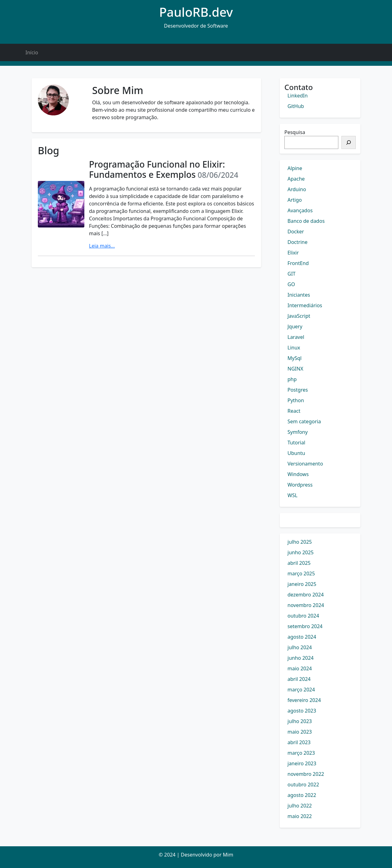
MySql (294, 358)
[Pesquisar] (349, 142)
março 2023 (301, 753)
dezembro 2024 (306, 595)
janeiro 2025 (302, 584)
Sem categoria (304, 421)
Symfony (298, 432)
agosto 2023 (302, 711)
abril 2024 (299, 679)
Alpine (295, 168)
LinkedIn (298, 96)
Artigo (295, 200)
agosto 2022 (302, 795)
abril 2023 (299, 742)
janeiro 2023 (302, 763)
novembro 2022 (306, 774)
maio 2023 (300, 732)
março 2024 (301, 690)
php (292, 379)
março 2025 (301, 573)
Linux (294, 348)
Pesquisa (295, 132)
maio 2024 (300, 668)
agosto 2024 (302, 637)
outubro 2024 (303, 616)
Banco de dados (306, 221)
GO (291, 284)
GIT (292, 274)
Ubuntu (296, 453)
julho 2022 (300, 806)
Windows (298, 474)
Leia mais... (102, 246)
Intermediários (305, 305)
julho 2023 (300, 721)
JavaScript (299, 316)
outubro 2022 (303, 785)
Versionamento (305, 464)
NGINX (295, 369)
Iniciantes (299, 295)
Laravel (296, 337)
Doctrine (297, 242)
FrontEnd (298, 263)
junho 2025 (301, 552)
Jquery (295, 326)
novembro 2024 (306, 605)
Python (296, 400)
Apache (296, 179)
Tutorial (296, 443)
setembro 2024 (305, 626)
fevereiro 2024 (304, 700)
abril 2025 (299, 563)
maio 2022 (300, 816)
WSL (292, 495)
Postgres (298, 390)
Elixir (293, 253)
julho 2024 (300, 647)
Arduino (297, 189)
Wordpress (300, 485)
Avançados (300, 210)
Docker (296, 232)
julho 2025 (300, 542)
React (294, 411)
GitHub (296, 106)
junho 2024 (301, 658)
